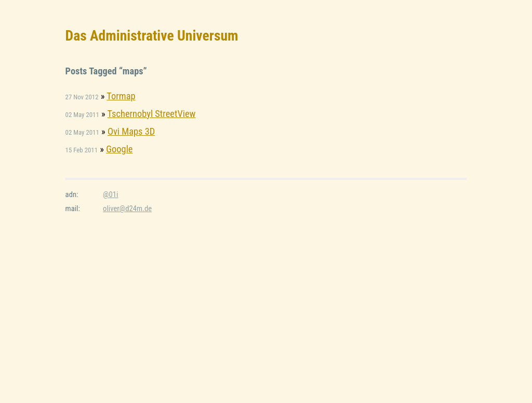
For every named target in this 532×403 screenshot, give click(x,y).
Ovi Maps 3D (131, 131)
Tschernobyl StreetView (152, 114)
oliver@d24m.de (127, 209)
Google (119, 149)
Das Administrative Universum (152, 36)
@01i (110, 194)
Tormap (121, 96)
